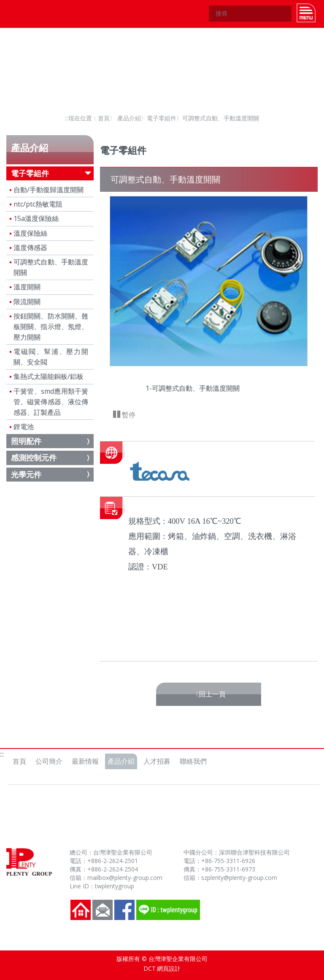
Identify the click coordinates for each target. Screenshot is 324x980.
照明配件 (26, 441)
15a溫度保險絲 (36, 218)
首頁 (104, 118)
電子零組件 (162, 118)
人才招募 (157, 761)
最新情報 (85, 761)
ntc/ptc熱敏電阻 (38, 204)
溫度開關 (27, 287)
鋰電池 (24, 427)
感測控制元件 (34, 457)
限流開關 (27, 302)
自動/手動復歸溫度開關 (49, 190)
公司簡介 (49, 761)
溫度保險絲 (30, 233)
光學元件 (26, 474)
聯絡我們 (193, 761)
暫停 (128, 415)
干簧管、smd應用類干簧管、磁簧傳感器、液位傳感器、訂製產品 (51, 402)
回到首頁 (81, 910)
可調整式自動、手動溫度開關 (51, 267)
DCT (150, 968)
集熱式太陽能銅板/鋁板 (49, 376)
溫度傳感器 (30, 248)
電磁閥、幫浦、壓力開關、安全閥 (51, 357)
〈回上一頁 (209, 694)
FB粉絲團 (124, 910)
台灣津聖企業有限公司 (27, 14)
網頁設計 (169, 968)
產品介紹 (129, 118)
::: (66, 118)
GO (283, 14)
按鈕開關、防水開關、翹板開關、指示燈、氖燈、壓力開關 (51, 327)
